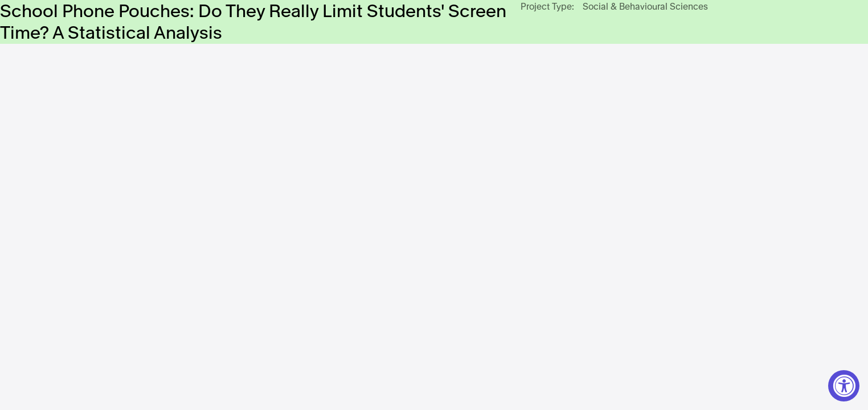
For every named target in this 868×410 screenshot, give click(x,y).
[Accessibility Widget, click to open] (844, 386)
